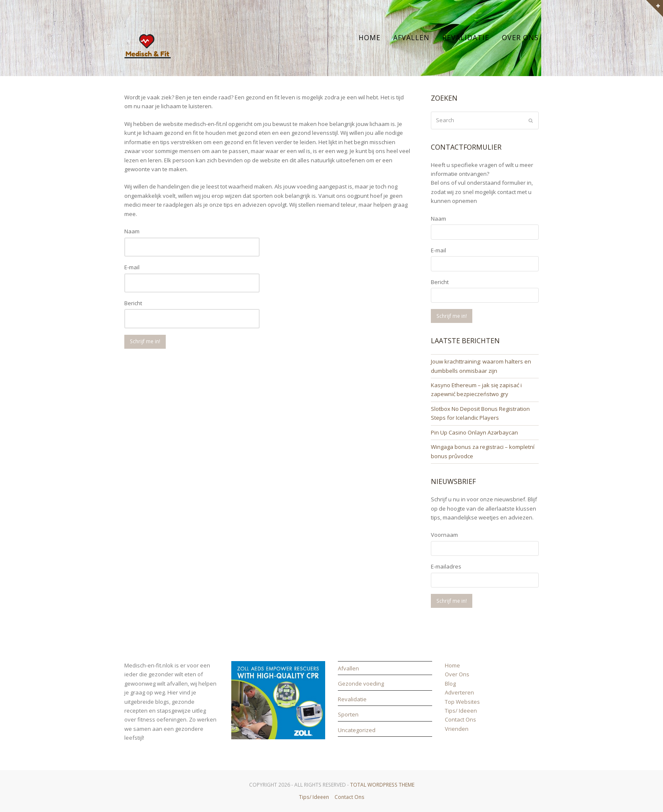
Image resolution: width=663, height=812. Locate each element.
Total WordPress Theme (382, 785)
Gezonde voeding (361, 684)
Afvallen (348, 668)
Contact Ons (460, 719)
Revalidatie (352, 699)
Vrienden (457, 729)
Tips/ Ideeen (461, 711)
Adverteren (459, 692)
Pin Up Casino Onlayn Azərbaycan (474, 432)
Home (452, 665)
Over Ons (457, 674)
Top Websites (462, 702)
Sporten (348, 714)
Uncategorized (357, 730)
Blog (450, 684)
